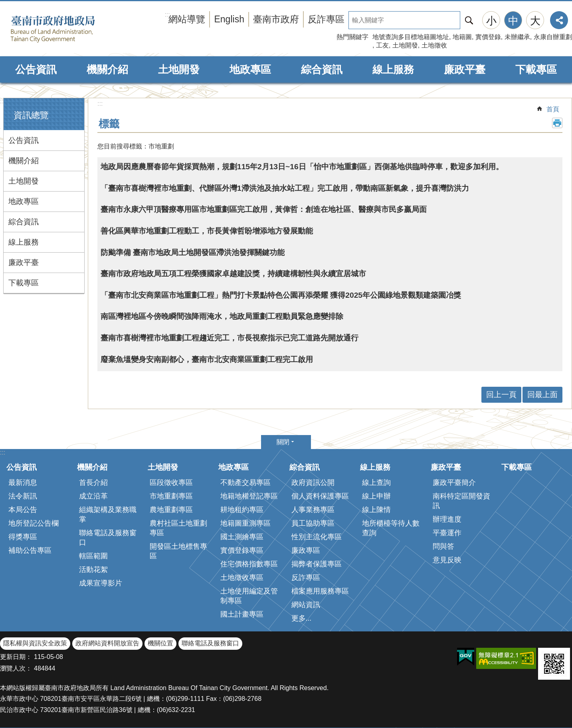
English (229, 19)
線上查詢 (376, 483)
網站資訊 (306, 605)
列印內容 (557, 123)
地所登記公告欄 (34, 523)
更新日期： (16, 657)
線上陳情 (376, 510)
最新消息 (23, 483)
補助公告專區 (30, 550)
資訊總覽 (31, 115)
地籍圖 (462, 37)
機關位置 (160, 643)
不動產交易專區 (245, 483)
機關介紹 (107, 69)
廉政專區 (306, 550)
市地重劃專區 (171, 496)
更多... (302, 618)
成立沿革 (93, 496)
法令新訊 (23, 496)
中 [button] (513, 21)
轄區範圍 (93, 556)
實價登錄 (488, 37)
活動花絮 (93, 570)
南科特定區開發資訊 (461, 501)
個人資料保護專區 (320, 496)
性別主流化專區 (317, 537)
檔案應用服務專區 (320, 591)
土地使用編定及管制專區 (249, 596)
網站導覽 (187, 19)
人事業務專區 (313, 510)
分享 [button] (559, 20)
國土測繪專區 (242, 537)
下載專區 (536, 69)
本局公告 (23, 510)
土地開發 (405, 45)
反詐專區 (326, 19)
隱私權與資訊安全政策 (35, 643)
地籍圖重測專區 (245, 523)
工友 (382, 45)
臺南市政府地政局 (65, 29)
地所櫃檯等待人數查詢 (391, 528)
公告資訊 (36, 69)
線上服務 (393, 69)
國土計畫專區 (242, 614)
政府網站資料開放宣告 (107, 643)
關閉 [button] (283, 442)
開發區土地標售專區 (178, 551)
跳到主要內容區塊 (4, 4)
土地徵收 (434, 45)
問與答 (443, 546)
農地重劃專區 (171, 510)
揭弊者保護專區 (317, 564)
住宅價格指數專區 (249, 564)
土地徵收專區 (242, 578)
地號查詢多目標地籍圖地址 (411, 37)
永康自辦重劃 (553, 37)
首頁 (553, 109)
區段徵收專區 (171, 483)
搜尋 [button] (469, 20)
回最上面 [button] (542, 395)
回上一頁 (501, 395)
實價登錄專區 (242, 550)
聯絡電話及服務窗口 (108, 538)
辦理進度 (447, 519)
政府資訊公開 (313, 483)
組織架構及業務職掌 (108, 514)
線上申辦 (376, 496)
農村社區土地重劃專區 (178, 528)
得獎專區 (23, 537)
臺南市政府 (276, 19)
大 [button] (535, 21)
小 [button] (491, 21)
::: (3, 101)
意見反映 (447, 560)
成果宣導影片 (101, 583)
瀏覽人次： (16, 668)
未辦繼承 (517, 37)
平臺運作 (447, 533)
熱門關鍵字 (352, 37)
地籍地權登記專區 (249, 496)
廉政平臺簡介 (454, 483)
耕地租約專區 (242, 510)
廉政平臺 (465, 69)
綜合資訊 (322, 69)
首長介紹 (93, 483)
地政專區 (250, 69)
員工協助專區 (313, 523)
